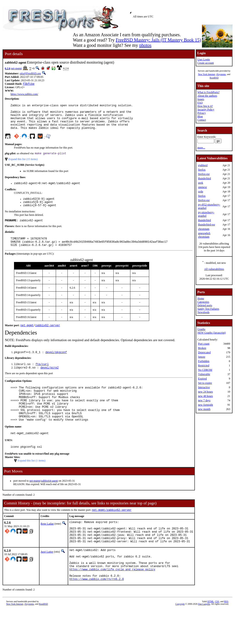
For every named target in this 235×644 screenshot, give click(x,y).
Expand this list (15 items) (23, 166)
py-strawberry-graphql (206, 214)
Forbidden (204, 361)
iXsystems (221, 74)
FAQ (200, 103)
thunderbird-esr (207, 225)
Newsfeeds (203, 312)
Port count (204, 344)
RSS (226, 636)
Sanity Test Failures (208, 309)
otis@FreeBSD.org (30, 73)
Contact (202, 120)
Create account (206, 63)
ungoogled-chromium (204, 235)
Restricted (204, 366)
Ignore (202, 357)
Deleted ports (205, 305)
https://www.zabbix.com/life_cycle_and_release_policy (112, 602)
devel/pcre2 (49, 381)
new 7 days (204, 400)
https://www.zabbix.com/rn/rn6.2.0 (97, 614)
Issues (201, 99)
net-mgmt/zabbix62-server (112, 533)
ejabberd (203, 165)
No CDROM (205, 370)
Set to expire (205, 383)
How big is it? (205, 106)
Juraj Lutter (47, 580)
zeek (201, 183)
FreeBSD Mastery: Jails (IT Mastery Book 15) (158, 40)
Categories (203, 302)
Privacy (202, 113)
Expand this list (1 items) (32, 483)
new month (204, 409)
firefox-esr (204, 174)
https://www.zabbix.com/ (24, 95)
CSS (217, 636)
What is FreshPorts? (208, 92)
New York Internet (207, 74)
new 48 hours (206, 396)
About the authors (207, 96)
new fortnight (206, 405)
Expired (202, 379)
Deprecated (204, 352)
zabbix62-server (48, 338)
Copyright (180, 639)
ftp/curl (42, 377)
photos (145, 45)
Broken (202, 348)
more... (201, 148)
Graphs (201, 329)
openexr (203, 187)
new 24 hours (206, 392)
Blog (200, 116)
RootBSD (214, 78)
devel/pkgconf (56, 365)
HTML (211, 636)
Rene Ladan (47, 547)
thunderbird (204, 178)
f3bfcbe (29, 84)
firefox (202, 170)
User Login (204, 59)
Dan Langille (204, 639)
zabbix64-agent (49, 503)
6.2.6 (8, 68)
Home (201, 298)
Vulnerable (204, 374)
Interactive (204, 387)
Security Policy (206, 110)
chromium (204, 229)
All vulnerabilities (214, 269)
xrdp (201, 191)
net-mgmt (16, 68)
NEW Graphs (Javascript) (212, 333)
